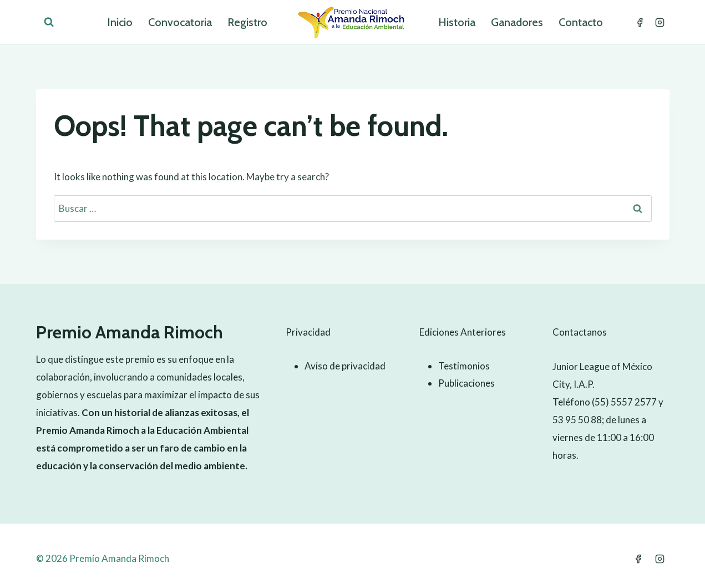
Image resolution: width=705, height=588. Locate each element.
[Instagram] (660, 22)
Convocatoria (180, 22)
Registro (247, 22)
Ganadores (517, 22)
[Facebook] (640, 22)
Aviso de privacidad (345, 366)
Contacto (581, 22)
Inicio (120, 22)
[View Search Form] (49, 22)
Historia (457, 22)
